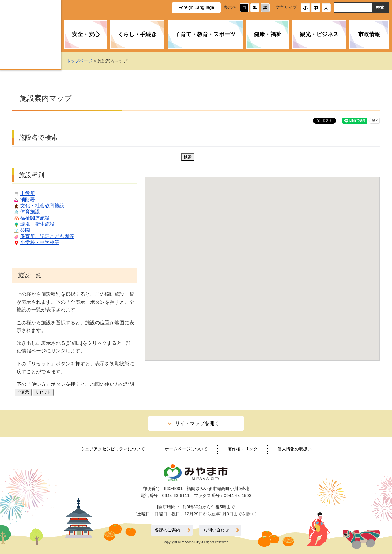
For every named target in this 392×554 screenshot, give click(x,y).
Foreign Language (196, 7)
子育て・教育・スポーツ (205, 34)
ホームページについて (186, 449)
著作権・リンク (243, 449)
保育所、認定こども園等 (47, 236)
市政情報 (369, 34)
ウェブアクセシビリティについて (113, 449)
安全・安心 (86, 34)
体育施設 (30, 212)
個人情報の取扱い (295, 449)
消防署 (28, 200)
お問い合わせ (216, 530)
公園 (25, 230)
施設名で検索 (38, 137)
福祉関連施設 (35, 218)
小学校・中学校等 (40, 242)
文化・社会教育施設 (42, 206)
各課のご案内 (168, 530)
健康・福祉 (268, 34)
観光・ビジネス (319, 34)
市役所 (28, 193)
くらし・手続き (137, 34)
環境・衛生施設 (37, 224)
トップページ (91, 61)
